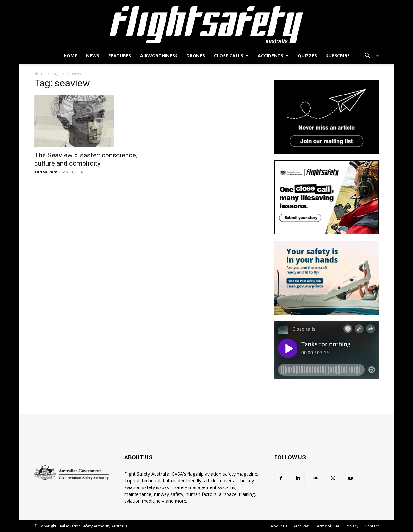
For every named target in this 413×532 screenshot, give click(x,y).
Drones (196, 56)
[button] (369, 56)
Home (70, 56)
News (93, 56)
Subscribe (338, 56)
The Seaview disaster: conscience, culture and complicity (86, 159)
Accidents (273, 56)
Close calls (231, 56)
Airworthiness (159, 56)
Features (120, 56)
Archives (301, 526)
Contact (372, 526)
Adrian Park (46, 172)
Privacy (352, 526)
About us (279, 526)
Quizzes (307, 56)
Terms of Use (327, 526)
